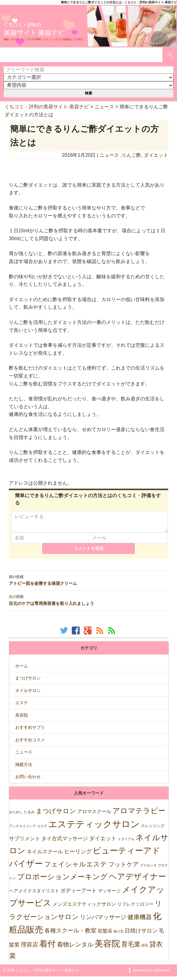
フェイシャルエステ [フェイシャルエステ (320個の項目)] (76, 868)
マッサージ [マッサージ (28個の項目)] (109, 894)
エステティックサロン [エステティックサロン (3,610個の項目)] (94, 828)
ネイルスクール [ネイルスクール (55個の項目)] (45, 855)
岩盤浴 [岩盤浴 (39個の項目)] (105, 934)
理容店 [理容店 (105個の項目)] (29, 948)
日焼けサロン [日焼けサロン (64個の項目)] (141, 934)
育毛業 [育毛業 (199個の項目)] (131, 948)
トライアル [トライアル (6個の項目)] (126, 843)
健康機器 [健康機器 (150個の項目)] (140, 921)
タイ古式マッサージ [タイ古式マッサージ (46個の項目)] (65, 842)
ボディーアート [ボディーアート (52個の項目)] (79, 894)
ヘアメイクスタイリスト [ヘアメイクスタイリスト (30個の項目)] (34, 894)
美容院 (22, 719)
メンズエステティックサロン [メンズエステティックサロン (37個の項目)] (84, 908)
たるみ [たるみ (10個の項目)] (29, 816)
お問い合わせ (28, 780)
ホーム (22, 669)
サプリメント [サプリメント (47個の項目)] (25, 842)
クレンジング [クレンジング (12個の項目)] (153, 829)
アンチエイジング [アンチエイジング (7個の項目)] (23, 830)
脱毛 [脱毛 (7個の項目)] (145, 949)
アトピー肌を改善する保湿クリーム (88, 584)
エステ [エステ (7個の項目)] (42, 830)
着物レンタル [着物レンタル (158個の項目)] (75, 948)
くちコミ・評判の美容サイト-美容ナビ (47, 107)
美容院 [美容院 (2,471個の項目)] (107, 947)
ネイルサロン (28, 694)
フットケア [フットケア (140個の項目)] (123, 868)
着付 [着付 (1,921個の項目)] (47, 947)
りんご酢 (131, 155)
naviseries (161, 974)
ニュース (104, 107)
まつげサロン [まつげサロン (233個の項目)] (56, 815)
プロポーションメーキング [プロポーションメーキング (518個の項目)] (62, 880)
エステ (22, 706)
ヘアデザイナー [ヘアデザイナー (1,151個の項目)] (137, 880)
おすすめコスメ (30, 743)
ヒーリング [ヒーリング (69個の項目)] (78, 855)
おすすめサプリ (30, 731)
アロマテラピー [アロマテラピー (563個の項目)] (139, 814)
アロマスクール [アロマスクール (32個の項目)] (94, 815)
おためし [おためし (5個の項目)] (16, 816)
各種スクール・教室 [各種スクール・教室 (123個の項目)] (70, 934)
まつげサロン (28, 682)
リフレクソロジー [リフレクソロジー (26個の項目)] (135, 908)
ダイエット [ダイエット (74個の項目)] (103, 842)
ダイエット (156, 155)
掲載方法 (24, 768)
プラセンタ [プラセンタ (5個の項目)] (148, 869)
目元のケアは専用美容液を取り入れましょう (88, 603)
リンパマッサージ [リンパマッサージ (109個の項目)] (103, 921)
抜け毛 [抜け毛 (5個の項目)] (118, 935)
